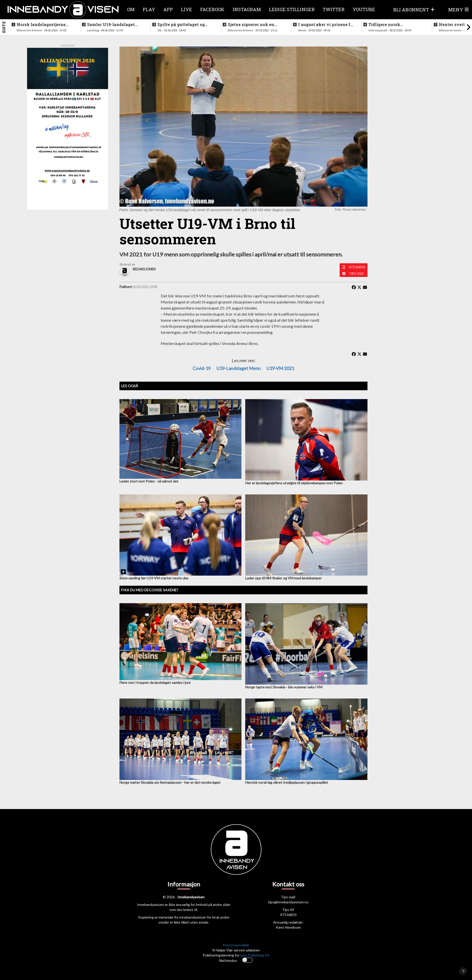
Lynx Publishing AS (254, 955)
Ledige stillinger (292, 9)
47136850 (357, 267)
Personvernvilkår (236, 945)
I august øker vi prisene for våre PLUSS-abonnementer (326, 25)
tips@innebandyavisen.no (288, 902)
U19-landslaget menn (239, 368)
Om (131, 9)
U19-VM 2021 (280, 368)
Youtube (364, 9)
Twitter (334, 9)
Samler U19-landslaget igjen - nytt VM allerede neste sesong (112, 25)
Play (149, 9)
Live (187, 9)
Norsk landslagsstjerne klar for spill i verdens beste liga (41, 25)
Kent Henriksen (288, 927)
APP (168, 9)
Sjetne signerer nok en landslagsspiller (251, 25)
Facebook (212, 9)
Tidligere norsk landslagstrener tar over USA (394, 25)
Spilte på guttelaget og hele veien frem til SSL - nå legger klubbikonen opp (185, 25)
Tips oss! (356, 274)
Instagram (247, 9)
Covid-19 (202, 368)
